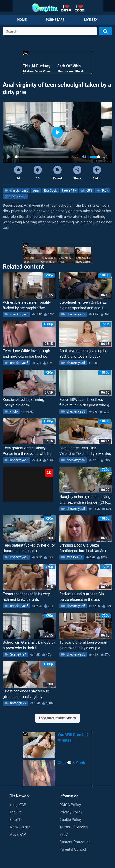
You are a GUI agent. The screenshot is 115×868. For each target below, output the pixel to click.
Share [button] (77, 173)
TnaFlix (15, 812)
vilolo (14, 411)
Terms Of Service (74, 827)
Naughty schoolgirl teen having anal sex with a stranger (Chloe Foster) (85, 500)
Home (22, 20)
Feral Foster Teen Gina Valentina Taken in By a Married (85, 451)
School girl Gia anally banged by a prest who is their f (29, 645)
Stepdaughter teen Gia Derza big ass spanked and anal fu (83, 305)
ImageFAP (18, 805)
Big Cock (51, 190)
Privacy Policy (71, 812)
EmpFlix (16, 820)
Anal (36, 190)
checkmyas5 (19, 190)
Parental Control (73, 849)
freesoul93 (74, 557)
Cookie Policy (71, 820)
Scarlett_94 (18, 654)
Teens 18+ (69, 190)
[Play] (9, 157)
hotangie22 (18, 703)
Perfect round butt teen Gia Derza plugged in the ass (82, 597)
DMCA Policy (70, 805)
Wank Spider (20, 827)
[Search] (105, 31)
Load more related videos (58, 718)
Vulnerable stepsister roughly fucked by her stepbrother (27, 305)
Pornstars (55, 20)
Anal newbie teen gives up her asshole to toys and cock (84, 354)
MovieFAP (18, 834)
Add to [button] (97, 173)
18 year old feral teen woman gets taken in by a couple (83, 645)
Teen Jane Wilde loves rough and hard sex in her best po (26, 354)
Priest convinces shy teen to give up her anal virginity (26, 694)
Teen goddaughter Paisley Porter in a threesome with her (28, 451)
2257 (64, 834)
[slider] (42, 157)
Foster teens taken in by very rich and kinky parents (26, 597)
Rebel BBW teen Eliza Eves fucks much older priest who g (84, 402)
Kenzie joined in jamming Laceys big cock (24, 402)
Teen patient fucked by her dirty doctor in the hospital (29, 548)
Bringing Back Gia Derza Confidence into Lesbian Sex (83, 548)
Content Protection (75, 842)
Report (57, 173)
